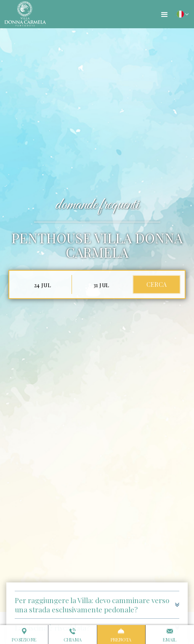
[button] (165, 15)
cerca (157, 284)
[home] (23, 14)
